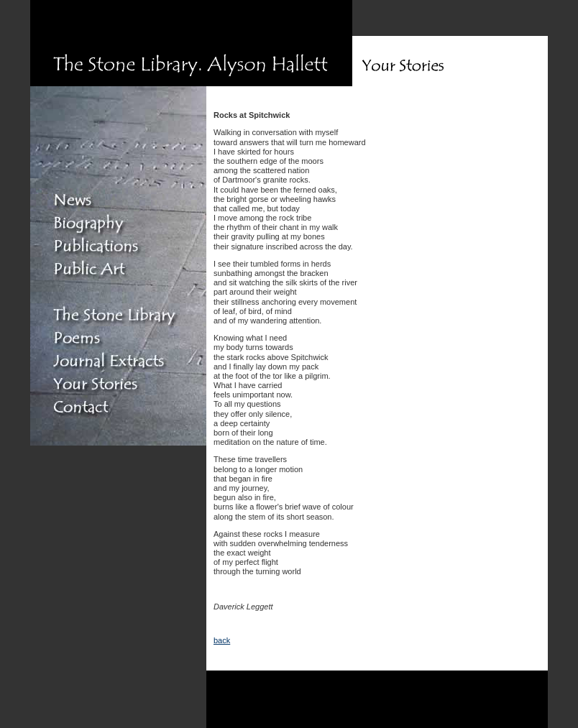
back (222, 640)
